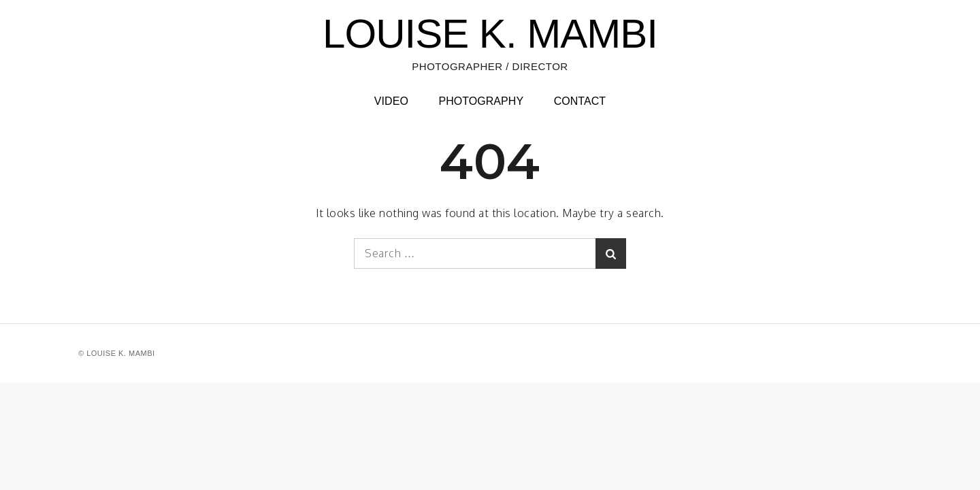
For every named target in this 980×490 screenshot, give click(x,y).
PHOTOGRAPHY (481, 101)
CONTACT (580, 101)
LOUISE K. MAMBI (490, 34)
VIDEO (391, 101)
